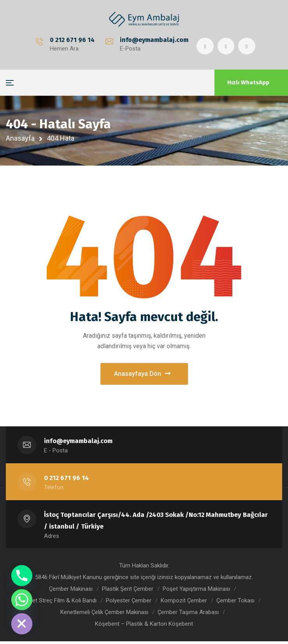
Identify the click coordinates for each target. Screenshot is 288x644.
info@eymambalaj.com (153, 40)
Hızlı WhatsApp (248, 82)
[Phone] (22, 576)
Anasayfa (20, 138)
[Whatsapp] (22, 600)
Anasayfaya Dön (142, 375)
